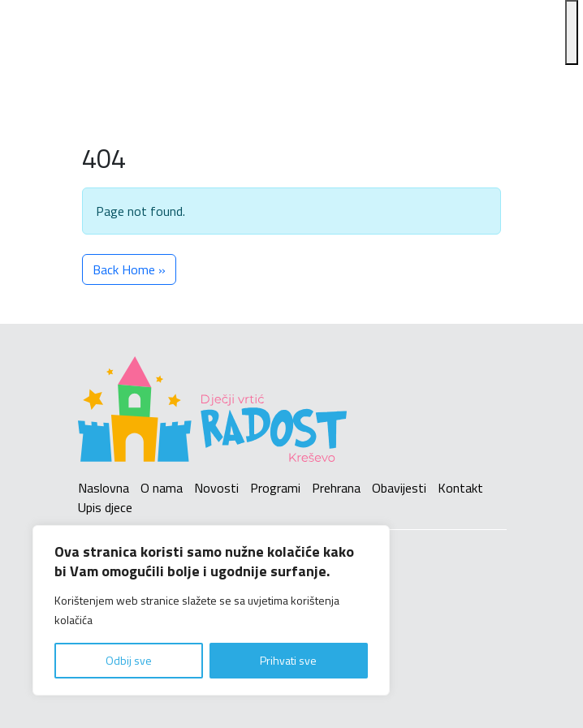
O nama (162, 488)
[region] (211, 610)
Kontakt (460, 488)
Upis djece (105, 507)
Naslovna (104, 488)
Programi (275, 488)
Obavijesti (399, 488)
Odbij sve (129, 660)
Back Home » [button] (129, 269)
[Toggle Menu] (572, 32)
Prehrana (336, 488)
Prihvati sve (288, 660)
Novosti (216, 488)
